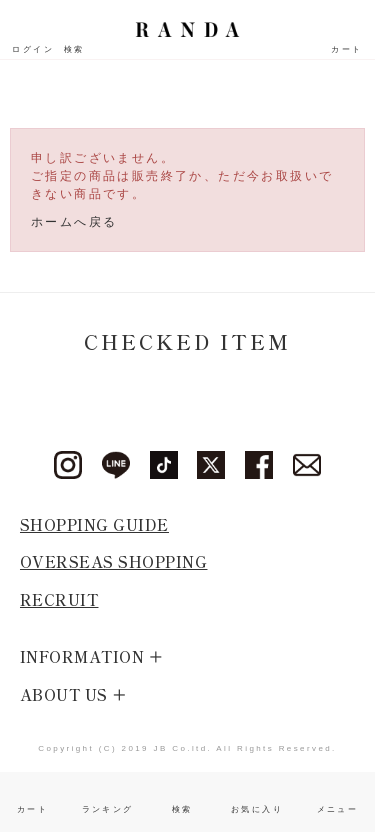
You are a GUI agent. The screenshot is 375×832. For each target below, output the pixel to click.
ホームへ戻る (74, 222)
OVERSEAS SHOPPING (114, 561)
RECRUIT (59, 599)
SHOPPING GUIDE (94, 524)
